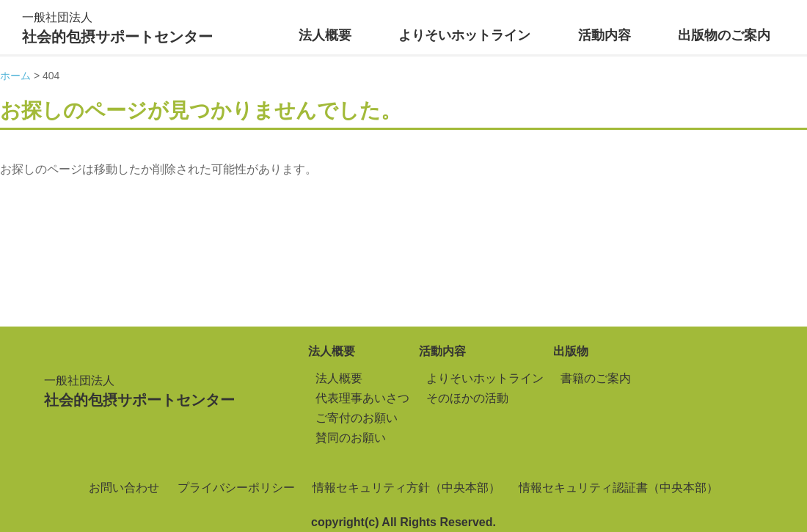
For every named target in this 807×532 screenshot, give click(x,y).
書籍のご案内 (596, 378)
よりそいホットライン (464, 35)
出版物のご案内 (724, 35)
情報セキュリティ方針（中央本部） (406, 488)
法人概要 (325, 35)
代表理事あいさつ (362, 398)
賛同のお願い (351, 438)
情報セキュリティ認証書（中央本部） (618, 488)
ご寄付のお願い (357, 418)
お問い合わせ (124, 488)
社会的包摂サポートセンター (117, 26)
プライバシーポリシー (236, 488)
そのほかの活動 (467, 398)
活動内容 (605, 35)
